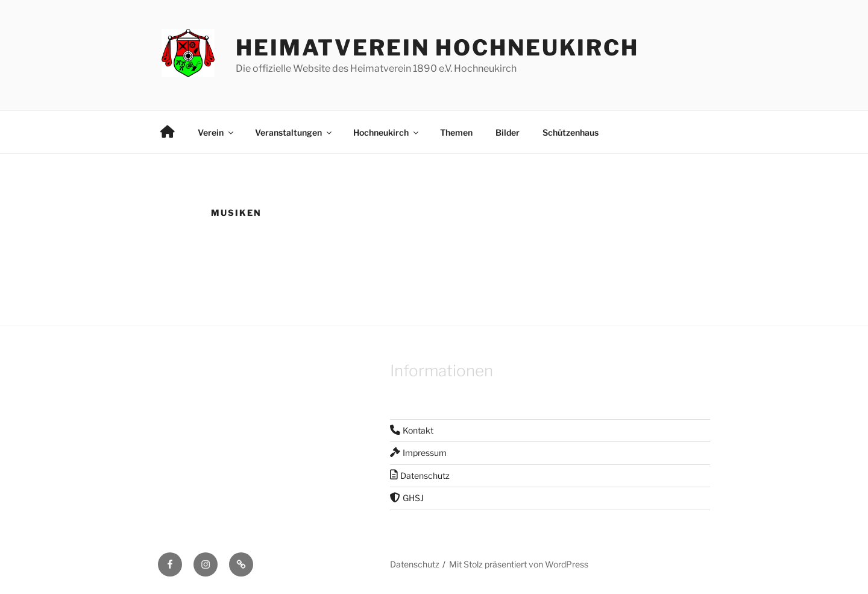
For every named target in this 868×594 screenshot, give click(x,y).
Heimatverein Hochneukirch (437, 48)
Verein (216, 132)
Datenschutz (415, 564)
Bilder (508, 132)
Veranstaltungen (294, 132)
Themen (456, 132)
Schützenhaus (571, 132)
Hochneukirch (387, 132)
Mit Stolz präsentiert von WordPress (519, 564)
